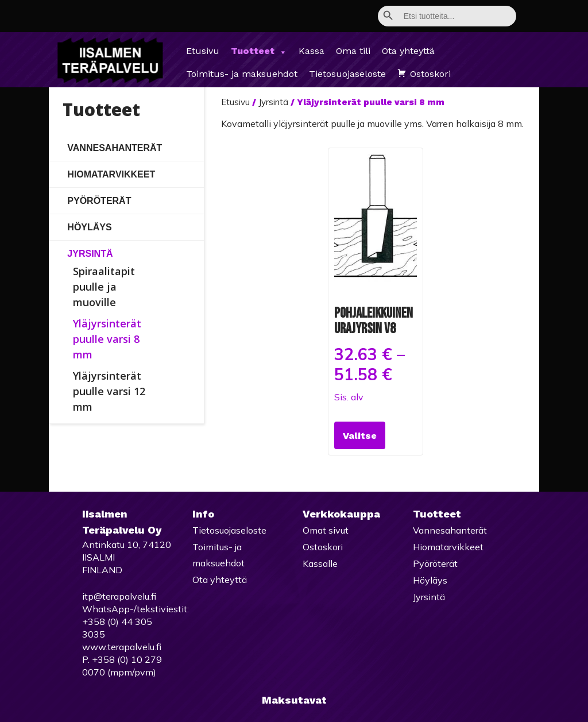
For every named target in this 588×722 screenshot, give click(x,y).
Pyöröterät (99, 201)
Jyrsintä (90, 254)
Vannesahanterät (115, 148)
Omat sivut (326, 530)
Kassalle (320, 563)
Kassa (312, 51)
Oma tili (353, 51)
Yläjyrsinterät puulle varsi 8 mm (107, 339)
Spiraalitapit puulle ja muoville (104, 287)
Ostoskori (430, 74)
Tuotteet (259, 51)
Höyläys (89, 227)
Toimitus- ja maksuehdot (242, 74)
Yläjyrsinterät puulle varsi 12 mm (109, 391)
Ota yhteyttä (408, 51)
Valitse (360, 436)
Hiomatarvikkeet (111, 174)
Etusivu (203, 51)
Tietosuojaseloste (347, 74)
